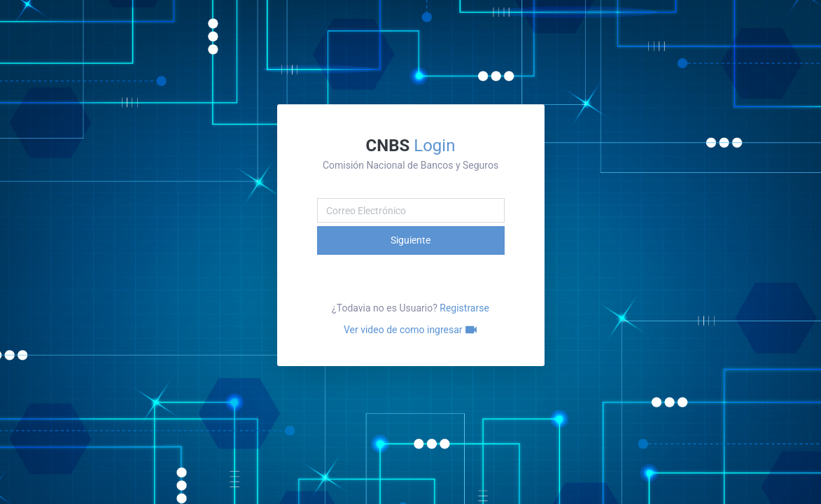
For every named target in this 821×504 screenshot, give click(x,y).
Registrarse (464, 308)
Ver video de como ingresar (410, 330)
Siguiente (410, 240)
